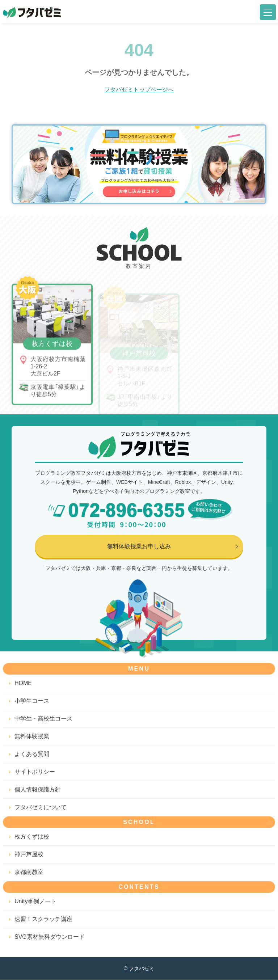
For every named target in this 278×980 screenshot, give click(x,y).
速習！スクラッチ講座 (43, 919)
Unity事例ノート (35, 902)
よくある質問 (32, 754)
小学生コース (32, 701)
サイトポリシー (35, 772)
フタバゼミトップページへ (139, 90)
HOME (23, 683)
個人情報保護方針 (38, 790)
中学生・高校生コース (43, 719)
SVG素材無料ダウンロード (50, 937)
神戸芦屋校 (29, 855)
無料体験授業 (32, 737)
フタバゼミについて (41, 808)
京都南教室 (29, 872)
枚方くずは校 (32, 837)
